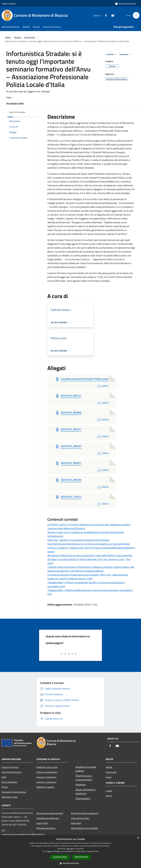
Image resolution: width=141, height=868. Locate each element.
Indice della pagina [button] (17, 112)
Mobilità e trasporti (45, 787)
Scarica (103, 386)
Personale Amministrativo (14, 792)
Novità (18, 37)
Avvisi (109, 777)
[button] (70, 863)
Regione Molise (9, 4)
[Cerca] (136, 15)
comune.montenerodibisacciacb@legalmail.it (23, 834)
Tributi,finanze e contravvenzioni (84, 778)
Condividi (112, 55)
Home (8, 37)
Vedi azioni (126, 55)
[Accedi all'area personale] (125, 4)
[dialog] (70, 852)
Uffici (4, 777)
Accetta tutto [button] (60, 857)
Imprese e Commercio (46, 777)
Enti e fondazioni (10, 782)
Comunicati (29, 37)
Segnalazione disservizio (48, 818)
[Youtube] (112, 15)
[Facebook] (105, 15)
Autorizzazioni (83, 798)
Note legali (76, 823)
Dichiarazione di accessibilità (84, 828)
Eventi (109, 796)
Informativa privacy (80, 818)
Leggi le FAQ (42, 823)
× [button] (138, 838)
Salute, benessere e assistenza (86, 791)
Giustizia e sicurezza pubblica (86, 769)
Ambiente (80, 785)
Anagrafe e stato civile (47, 767)
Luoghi (109, 791)
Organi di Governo (10, 767)
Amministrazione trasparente (85, 813)
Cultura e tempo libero (47, 772)
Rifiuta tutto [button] (82, 857)
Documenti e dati (10, 797)
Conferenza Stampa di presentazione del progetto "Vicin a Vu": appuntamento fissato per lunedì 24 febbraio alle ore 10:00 (88, 577)
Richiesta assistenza (46, 828)
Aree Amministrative (11, 772)
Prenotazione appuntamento (50, 813)
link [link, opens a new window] (97, 851)
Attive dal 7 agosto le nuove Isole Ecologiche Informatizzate (78, 540)
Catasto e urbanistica (46, 782)
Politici (5, 787)
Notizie (109, 767)
